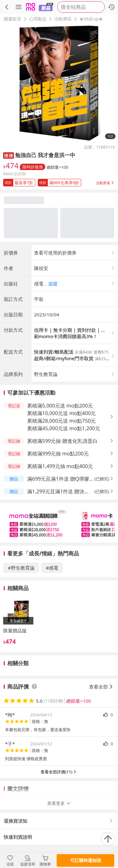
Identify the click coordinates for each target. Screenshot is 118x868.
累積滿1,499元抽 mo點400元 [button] (60, 466)
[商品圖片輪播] (59, 83)
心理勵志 (38, 19)
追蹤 (53, 284)
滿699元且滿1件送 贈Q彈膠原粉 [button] (58, 479)
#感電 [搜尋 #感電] (52, 568)
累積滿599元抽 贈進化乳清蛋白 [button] (62, 441)
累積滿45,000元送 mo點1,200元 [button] (64, 428)
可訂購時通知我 (86, 860)
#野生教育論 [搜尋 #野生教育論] (21, 568)
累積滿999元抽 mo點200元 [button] (58, 454)
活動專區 (63, 19)
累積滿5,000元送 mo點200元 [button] (60, 406)
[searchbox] (81, 7)
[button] (8, 155)
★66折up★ (91, 19)
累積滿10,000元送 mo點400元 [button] (61, 413)
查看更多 (59, 803)
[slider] (59, 523)
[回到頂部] (108, 839)
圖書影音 (13, 19)
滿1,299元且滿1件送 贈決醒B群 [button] (60, 492)
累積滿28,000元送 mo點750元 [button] (61, 421)
